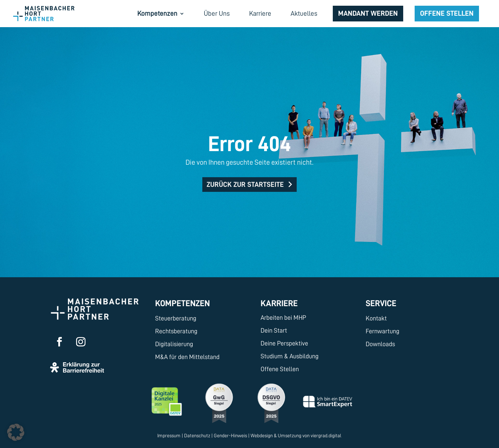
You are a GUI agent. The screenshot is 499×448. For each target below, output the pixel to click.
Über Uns (217, 14)
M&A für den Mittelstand (187, 357)
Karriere (260, 14)
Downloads (380, 344)
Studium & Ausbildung (290, 356)
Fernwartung (382, 331)
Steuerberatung (176, 318)
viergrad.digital (326, 435)
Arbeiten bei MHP (283, 318)
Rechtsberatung (176, 331)
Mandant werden (368, 13)
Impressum (169, 435)
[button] (16, 432)
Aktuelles (304, 14)
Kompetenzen (157, 14)
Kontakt (376, 318)
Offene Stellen (447, 13)
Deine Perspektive (284, 343)
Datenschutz (197, 435)
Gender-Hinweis (230, 435)
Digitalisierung (174, 344)
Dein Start (274, 330)
